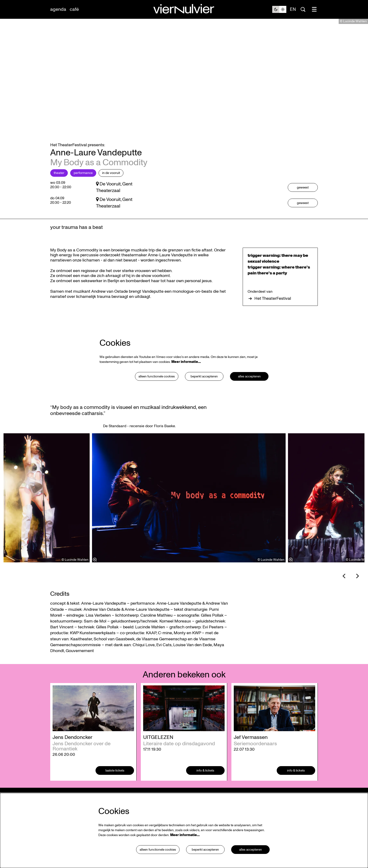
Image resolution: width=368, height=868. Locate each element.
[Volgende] (358, 588)
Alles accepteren (249, 388)
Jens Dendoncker (73, 749)
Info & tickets (205, 782)
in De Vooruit (111, 185)
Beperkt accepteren (204, 388)
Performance (83, 185)
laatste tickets (115, 782)
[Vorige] (344, 588)
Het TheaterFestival (269, 311)
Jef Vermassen (251, 749)
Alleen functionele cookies (156, 388)
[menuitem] (58, 9)
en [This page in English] (293, 9)
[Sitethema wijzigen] (279, 9)
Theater (59, 185)
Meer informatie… (186, 374)
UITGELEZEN (158, 749)
